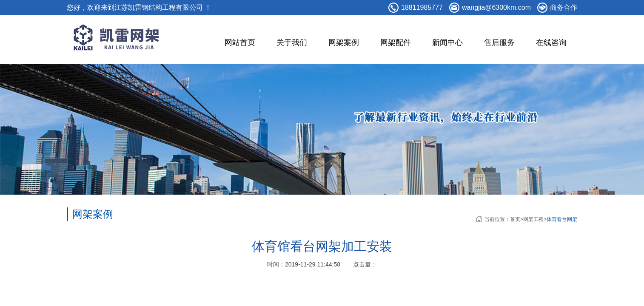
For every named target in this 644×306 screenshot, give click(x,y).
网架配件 (396, 42)
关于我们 (292, 42)
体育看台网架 (562, 219)
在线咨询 (551, 42)
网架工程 (533, 219)
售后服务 (499, 42)
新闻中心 (447, 42)
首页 (515, 219)
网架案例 (344, 42)
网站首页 (240, 42)
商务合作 (564, 7)
